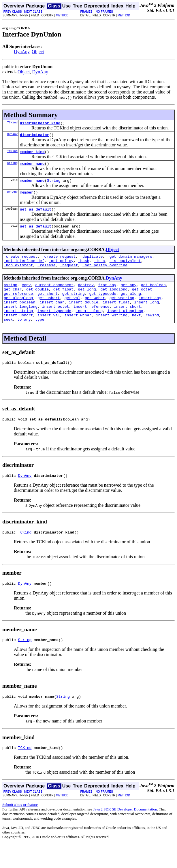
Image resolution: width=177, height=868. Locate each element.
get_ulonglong (18, 311)
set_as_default (36, 215)
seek (8, 337)
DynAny (22, 52)
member (27, 197)
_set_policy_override (105, 274)
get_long (87, 300)
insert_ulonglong (125, 326)
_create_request (21, 264)
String (12, 166)
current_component (54, 295)
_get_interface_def (24, 269)
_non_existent (18, 274)
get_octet (142, 300)
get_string (74, 305)
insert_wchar (78, 331)
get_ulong (131, 305)
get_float (63, 300)
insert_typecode (54, 326)
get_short (48, 305)
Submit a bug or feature (20, 829)
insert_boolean (19, 316)
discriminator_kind (40, 124)
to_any (24, 337)
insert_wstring (112, 331)
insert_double (83, 316)
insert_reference (92, 321)
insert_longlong (21, 321)
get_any (129, 295)
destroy (86, 295)
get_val (73, 311)
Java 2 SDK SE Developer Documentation (125, 833)
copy (26, 295)
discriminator (34, 136)
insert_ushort (18, 331)
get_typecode (103, 305)
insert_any (150, 311)
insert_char (52, 316)
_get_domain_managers (130, 264)
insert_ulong (89, 326)
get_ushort (49, 311)
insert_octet (56, 321)
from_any (107, 295)
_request (69, 274)
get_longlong (114, 300)
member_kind (32, 154)
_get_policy (61, 269)
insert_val (49, 331)
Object (38, 52)
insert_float (116, 316)
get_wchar (95, 311)
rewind (152, 331)
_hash (83, 269)
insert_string (18, 326)
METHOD (62, 15)
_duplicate (91, 264)
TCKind (12, 123)
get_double (37, 300)
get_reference (18, 305)
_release (46, 274)
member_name (32, 167)
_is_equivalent (125, 269)
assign (11, 295)
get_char (13, 300)
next (136, 331)
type (40, 337)
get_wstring (122, 311)
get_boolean (153, 295)
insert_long (146, 316)
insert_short (127, 321)
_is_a (99, 269)
